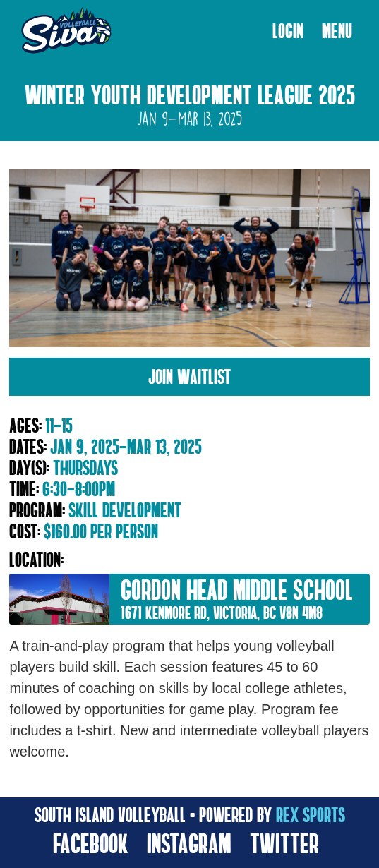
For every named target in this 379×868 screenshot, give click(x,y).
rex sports (311, 815)
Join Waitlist (189, 376)
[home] (63, 31)
